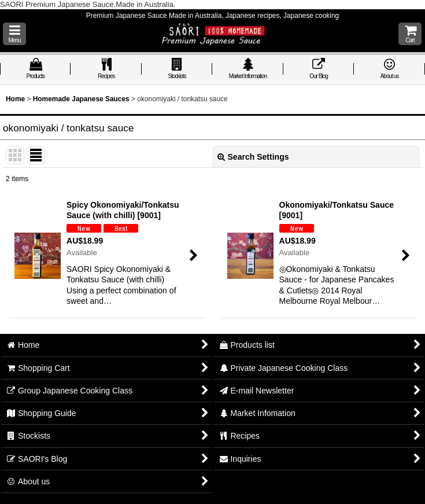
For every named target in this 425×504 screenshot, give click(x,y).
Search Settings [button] (253, 157)
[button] (14, 34)
